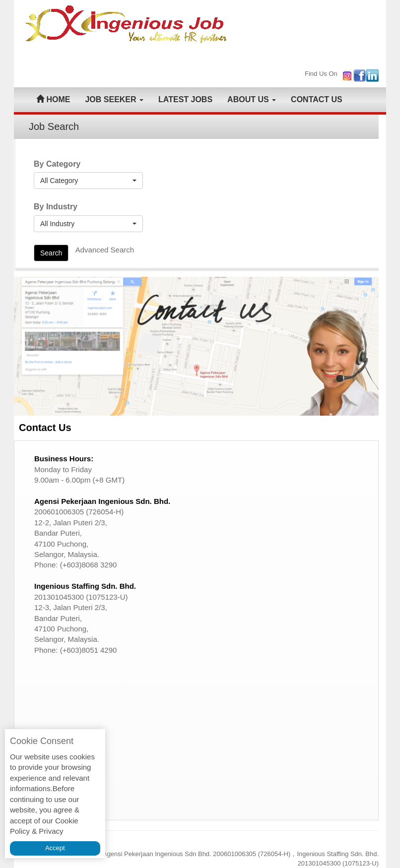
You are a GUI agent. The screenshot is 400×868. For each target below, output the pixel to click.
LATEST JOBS (185, 99)
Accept (55, 848)
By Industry (56, 207)
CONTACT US (317, 99)
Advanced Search (105, 250)
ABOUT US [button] (252, 99)
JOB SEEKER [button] (114, 99)
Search (51, 253)
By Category (57, 164)
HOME (53, 99)
